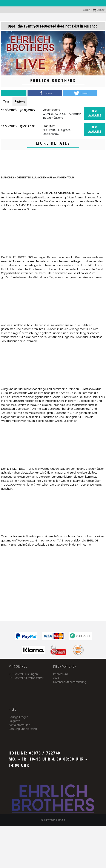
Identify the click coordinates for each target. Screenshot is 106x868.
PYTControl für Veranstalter (26, 678)
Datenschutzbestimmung (70, 682)
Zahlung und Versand (23, 729)
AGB (56, 678)
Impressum (61, 674)
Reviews (20, 101)
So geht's (14, 721)
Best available (95, 113)
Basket (99, 10)
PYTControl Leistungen (23, 674)
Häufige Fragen (18, 717)
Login (87, 10)
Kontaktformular (19, 725)
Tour (6, 101)
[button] (45, 93)
